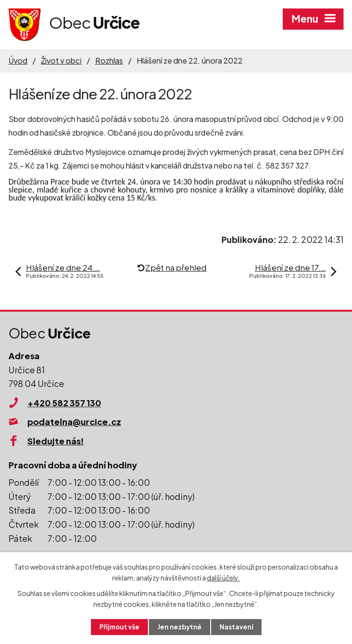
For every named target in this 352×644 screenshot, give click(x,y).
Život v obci (61, 60)
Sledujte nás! (56, 441)
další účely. (223, 577)
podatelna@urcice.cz (74, 422)
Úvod (18, 60)
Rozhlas (109, 60)
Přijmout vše (118, 627)
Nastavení (237, 627)
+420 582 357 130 (64, 403)
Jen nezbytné (180, 627)
